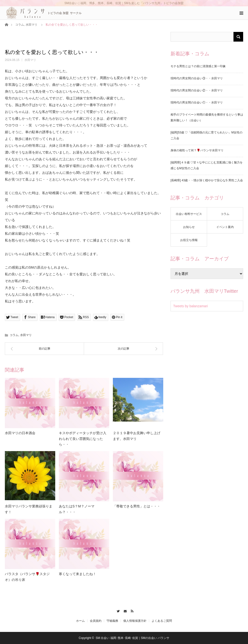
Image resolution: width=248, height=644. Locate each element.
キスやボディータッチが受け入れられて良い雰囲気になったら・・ (83, 439)
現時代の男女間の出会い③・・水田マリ (197, 78)
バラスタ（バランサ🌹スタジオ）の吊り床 (27, 577)
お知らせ (189, 227)
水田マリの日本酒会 (20, 433)
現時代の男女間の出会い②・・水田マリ (197, 90)
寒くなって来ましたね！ (77, 574)
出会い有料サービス (189, 214)
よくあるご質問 (162, 621)
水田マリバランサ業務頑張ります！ (29, 509)
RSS (131, 610)
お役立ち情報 (189, 240)
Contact (124, 610)
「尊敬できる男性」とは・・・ (137, 506)
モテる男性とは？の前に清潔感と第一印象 (198, 66)
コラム (20, 25)
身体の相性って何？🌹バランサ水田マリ (197, 150)
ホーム (80, 621)
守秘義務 (112, 621)
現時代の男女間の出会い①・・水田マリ (197, 102)
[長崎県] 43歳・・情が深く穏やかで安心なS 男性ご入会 (207, 180)
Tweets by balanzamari (190, 306)
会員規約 (96, 621)
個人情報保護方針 (135, 621)
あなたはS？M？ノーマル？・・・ (77, 509)
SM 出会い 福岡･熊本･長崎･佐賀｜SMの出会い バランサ (132, 638)
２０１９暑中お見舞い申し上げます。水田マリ (137, 436)
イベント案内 (225, 227)
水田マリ (31, 25)
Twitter (117, 610)
